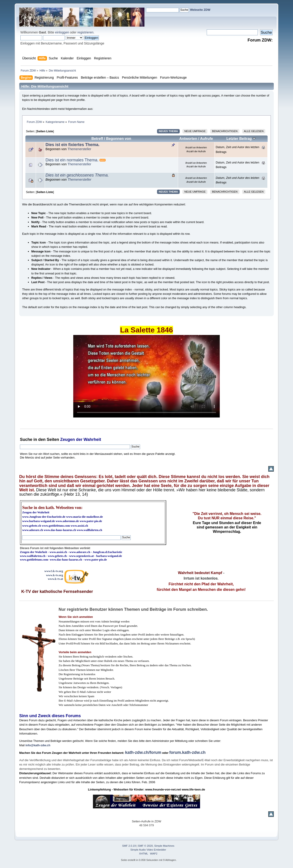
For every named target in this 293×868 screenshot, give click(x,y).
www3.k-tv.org (54, 571)
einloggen (62, 32)
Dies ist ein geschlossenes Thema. (77, 175)
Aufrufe (206, 139)
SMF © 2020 (145, 846)
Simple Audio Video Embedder (148, 850)
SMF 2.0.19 (129, 846)
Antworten (188, 139)
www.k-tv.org (54, 575)
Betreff (97, 139)
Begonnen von (119, 139)
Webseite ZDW (200, 10)
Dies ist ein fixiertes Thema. (73, 145)
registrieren (85, 32)
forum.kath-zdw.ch (187, 752)
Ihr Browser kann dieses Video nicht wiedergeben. (146, 376)
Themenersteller (79, 149)
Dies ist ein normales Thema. (72, 160)
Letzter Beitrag (241, 139)
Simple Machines (164, 846)
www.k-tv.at (55, 579)
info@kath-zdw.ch (38, 745)
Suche (26, 440)
